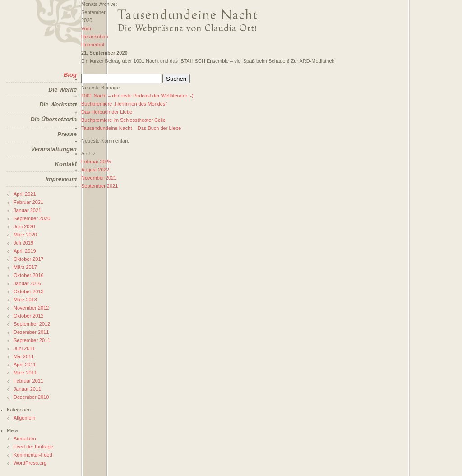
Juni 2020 (24, 226)
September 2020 (32, 218)
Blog (70, 75)
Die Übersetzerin (53, 119)
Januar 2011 (27, 389)
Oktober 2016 (29, 275)
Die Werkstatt (58, 104)
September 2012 (32, 324)
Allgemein (24, 418)
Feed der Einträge (33, 447)
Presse (67, 134)
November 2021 (99, 178)
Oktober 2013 (29, 291)
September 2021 (99, 186)
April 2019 (25, 251)
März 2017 (25, 267)
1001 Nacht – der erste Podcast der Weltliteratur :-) (137, 96)
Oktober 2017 (29, 259)
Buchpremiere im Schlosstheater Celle (123, 120)
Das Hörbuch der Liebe (107, 112)
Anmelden (25, 439)
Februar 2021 (28, 202)
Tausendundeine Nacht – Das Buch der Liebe (131, 128)
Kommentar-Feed (33, 455)
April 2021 (25, 194)
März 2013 (25, 300)
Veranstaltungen (54, 149)
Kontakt (66, 164)
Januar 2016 (27, 283)
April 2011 (25, 365)
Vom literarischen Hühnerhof (95, 37)
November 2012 (31, 308)
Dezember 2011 (31, 332)
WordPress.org (30, 463)
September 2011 (32, 340)
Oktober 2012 (29, 316)
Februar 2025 (96, 162)
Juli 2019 (23, 243)
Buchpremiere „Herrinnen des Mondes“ (124, 104)
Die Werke (62, 90)
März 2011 (25, 373)
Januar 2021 (27, 210)
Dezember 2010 (31, 397)
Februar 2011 (28, 381)
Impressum (61, 179)
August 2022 (95, 170)
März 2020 (25, 235)
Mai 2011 (24, 356)
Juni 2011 (24, 348)
